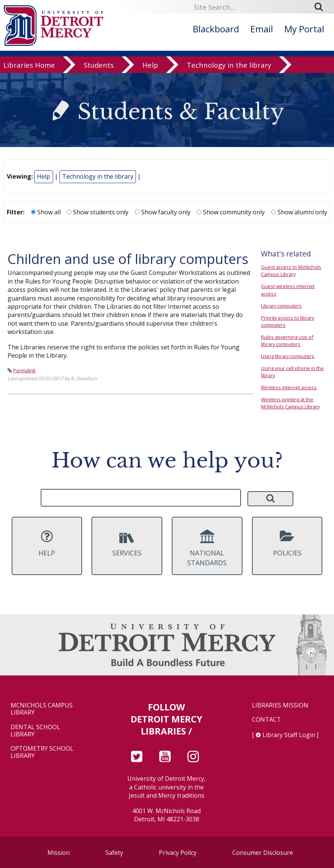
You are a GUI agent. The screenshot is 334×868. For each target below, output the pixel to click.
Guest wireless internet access (288, 290)
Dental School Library (35, 731)
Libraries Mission (280, 705)
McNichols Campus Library (42, 709)
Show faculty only (163, 212)
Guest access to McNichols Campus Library (291, 271)
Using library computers (288, 356)
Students (99, 66)
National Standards (207, 548)
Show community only (231, 212)
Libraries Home (29, 66)
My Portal (304, 29)
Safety (114, 853)
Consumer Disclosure (263, 853)
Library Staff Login (289, 735)
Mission (59, 853)
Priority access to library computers (287, 321)
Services (127, 543)
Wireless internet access (289, 387)
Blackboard (216, 29)
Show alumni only (299, 212)
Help (150, 66)
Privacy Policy (178, 853)
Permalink (24, 370)
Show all (46, 212)
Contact (266, 720)
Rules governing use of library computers (287, 341)
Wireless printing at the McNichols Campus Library (290, 403)
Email (262, 29)
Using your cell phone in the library (292, 372)
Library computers (281, 306)
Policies (287, 543)
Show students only (98, 212)
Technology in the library (229, 66)
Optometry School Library (42, 752)
